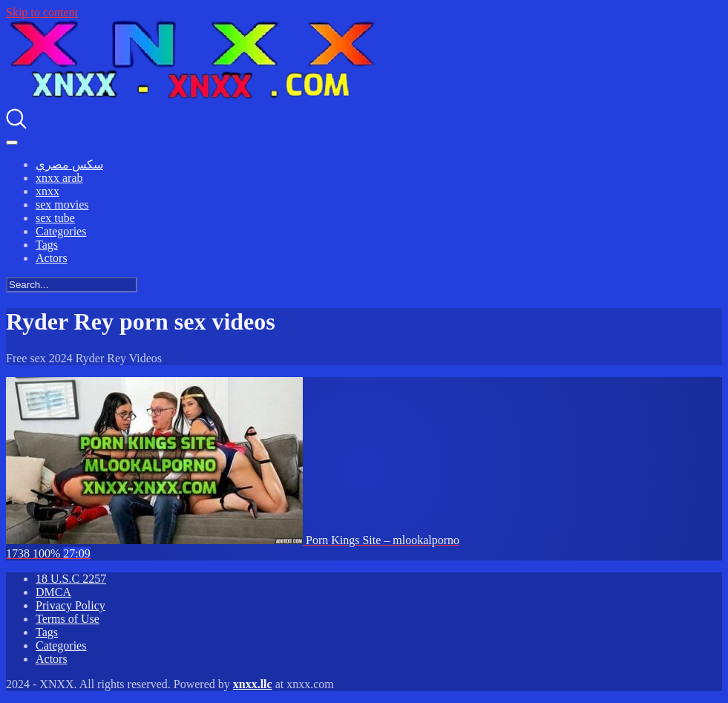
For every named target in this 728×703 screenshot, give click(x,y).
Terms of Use (68, 619)
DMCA (53, 592)
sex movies (62, 205)
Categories (61, 231)
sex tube (55, 218)
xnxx (47, 191)
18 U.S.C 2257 (71, 579)
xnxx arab (59, 178)
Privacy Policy (70, 605)
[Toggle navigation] (12, 143)
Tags (47, 245)
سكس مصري (69, 164)
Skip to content (42, 12)
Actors (52, 258)
